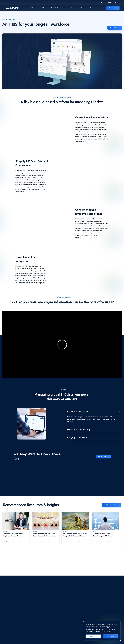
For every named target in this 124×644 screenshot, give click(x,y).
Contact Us (113, 8)
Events (83, 8)
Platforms (33, 8)
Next (118, 507)
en (116, 2)
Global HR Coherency (77, 412)
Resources (65, 8)
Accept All (111, 636)
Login (109, 2)
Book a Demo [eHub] (115, 28)
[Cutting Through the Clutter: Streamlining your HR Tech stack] (107, 528)
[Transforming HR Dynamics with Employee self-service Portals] (17, 528)
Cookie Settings (93, 636)
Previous (112, 507)
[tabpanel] (17, 529)
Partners (91, 8)
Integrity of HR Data (77, 438)
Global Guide (55, 8)
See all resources (110, 505)
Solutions (43, 8)
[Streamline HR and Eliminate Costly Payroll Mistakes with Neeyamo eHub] (47, 528)
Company (74, 8)
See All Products (103, 457)
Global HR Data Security (79, 430)
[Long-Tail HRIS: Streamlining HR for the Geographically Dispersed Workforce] (77, 528)
